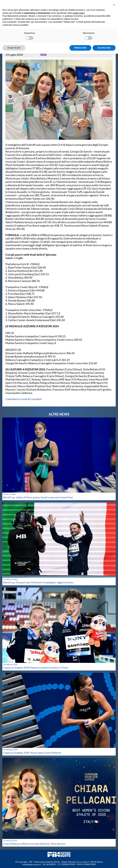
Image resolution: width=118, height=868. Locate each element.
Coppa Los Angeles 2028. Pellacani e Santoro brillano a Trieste (36, 668)
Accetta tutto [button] (104, 48)
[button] (114, 5)
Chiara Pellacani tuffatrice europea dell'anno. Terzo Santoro (34, 844)
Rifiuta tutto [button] (80, 48)
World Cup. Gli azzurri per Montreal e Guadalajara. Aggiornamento (38, 582)
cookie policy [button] (78, 13)
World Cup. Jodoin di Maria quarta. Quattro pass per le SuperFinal (38, 497)
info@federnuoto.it (31, 864)
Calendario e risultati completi (24, 399)
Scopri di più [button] (14, 48)
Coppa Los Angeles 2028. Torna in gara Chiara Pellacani (32, 753)
